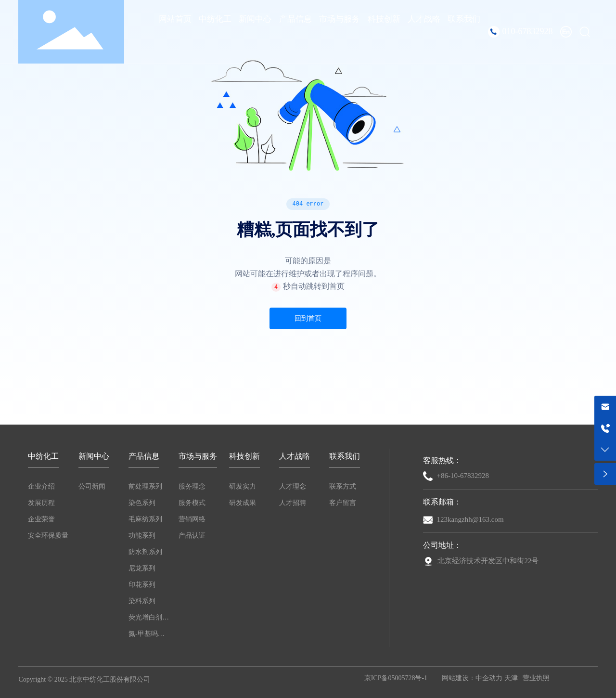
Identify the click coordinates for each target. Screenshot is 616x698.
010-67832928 (528, 31)
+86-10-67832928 (462, 476)
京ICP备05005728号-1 (396, 678)
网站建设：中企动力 (472, 678)
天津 (511, 678)
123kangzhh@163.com (470, 519)
